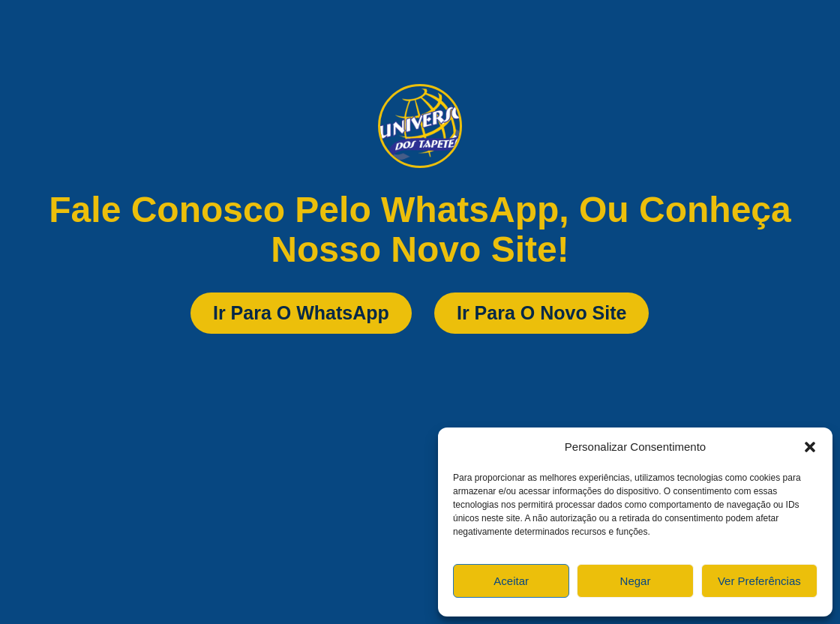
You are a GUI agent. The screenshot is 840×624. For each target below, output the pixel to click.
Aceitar (511, 581)
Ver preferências (759, 581)
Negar (636, 581)
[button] (810, 447)
